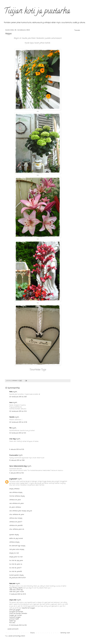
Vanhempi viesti (65, 633)
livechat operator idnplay (16, 575)
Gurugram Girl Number (16, 612)
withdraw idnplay (14, 542)
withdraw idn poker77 (16, 522)
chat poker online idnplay (17, 549)
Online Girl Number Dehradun (18, 614)
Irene (11, 403)
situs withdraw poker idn (17, 529)
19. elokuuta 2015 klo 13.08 (17, 460)
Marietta (12, 417)
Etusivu (33, 633)
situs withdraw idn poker (17, 515)
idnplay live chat (14, 553)
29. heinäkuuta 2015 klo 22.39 (18, 422)
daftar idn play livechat (16, 539)
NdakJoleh (12, 584)
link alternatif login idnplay (17, 546)
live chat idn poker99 (16, 572)
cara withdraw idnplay (16, 493)
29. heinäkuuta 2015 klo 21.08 (18, 397)
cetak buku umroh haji (16, 590)
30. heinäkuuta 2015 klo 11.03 (18, 433)
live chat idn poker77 (15, 568)
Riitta (11, 392)
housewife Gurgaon (15, 617)
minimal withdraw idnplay (17, 496)
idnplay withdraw (14, 489)
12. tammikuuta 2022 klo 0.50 (18, 625)
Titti (10, 428)
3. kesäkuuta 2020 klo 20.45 (18, 594)
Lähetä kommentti (13, 629)
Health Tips (13, 621)
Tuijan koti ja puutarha (37, 12)
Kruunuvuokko (14, 455)
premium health (14, 619)
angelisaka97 (13, 479)
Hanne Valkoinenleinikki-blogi (18, 466)
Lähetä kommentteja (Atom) (17, 636)
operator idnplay (14, 535)
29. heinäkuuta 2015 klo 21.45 (18, 411)
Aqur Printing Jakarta (16, 588)
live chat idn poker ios (16, 564)
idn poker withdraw (15, 507)
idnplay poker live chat (16, 557)
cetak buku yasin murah (17, 592)
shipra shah (13, 600)
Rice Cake (12, 623)
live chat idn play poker (16, 561)
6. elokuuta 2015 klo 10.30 (17, 450)
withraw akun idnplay (16, 518)
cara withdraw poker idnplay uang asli (21, 511)
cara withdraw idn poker (17, 503)
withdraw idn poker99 (16, 526)
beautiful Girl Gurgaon (29, 608)
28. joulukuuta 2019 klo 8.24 (18, 578)
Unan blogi (13, 439)
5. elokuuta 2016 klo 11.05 (16, 473)
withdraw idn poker (15, 500)
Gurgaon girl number (16, 615)
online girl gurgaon (15, 610)
